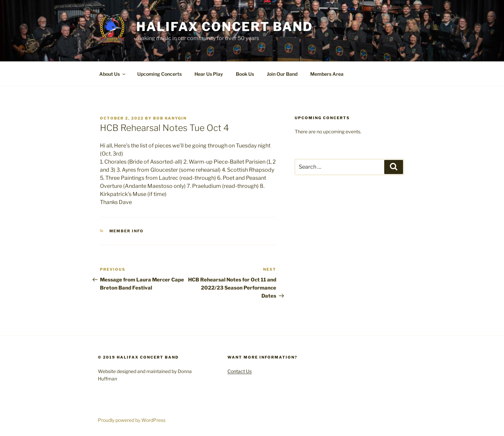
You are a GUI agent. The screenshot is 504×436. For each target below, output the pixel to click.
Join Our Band (282, 74)
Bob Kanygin (170, 118)
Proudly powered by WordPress (132, 420)
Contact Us (240, 371)
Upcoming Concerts (159, 74)
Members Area (327, 74)
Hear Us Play (209, 74)
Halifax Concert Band (225, 27)
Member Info (127, 231)
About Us (113, 74)
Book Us (245, 74)
